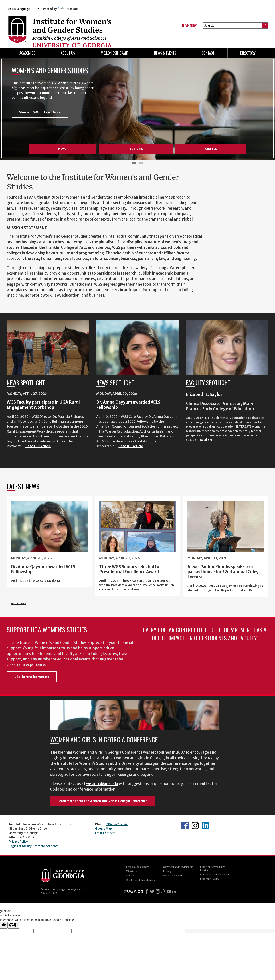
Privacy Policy (18, 842)
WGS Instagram (195, 826)
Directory (248, 53)
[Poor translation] (13, 925)
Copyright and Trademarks (178, 867)
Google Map (104, 828)
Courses (211, 149)
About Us (68, 53)
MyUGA (130, 876)
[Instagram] (158, 891)
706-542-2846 (117, 824)
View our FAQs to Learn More (40, 113)
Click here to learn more (32, 677)
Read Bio (206, 440)
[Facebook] (147, 891)
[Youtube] (169, 891)
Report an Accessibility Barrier (212, 869)
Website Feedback (173, 876)
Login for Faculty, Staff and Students (34, 846)
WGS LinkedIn (206, 826)
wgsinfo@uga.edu (102, 784)
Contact (208, 53)
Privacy (167, 871)
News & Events (165, 53)
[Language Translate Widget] (23, 9)
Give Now (189, 25)
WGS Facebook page (185, 826)
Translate (68, 9)
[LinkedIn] (174, 891)
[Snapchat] (163, 891)
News (62, 149)
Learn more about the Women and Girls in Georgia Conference (102, 801)
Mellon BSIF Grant (115, 53)
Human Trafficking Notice (214, 875)
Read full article (131, 446)
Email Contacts (105, 833)
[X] (152, 891)
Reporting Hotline (210, 879)
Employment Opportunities (141, 880)
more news (19, 603)
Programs (136, 149)
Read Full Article (38, 446)
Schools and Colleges (138, 867)
